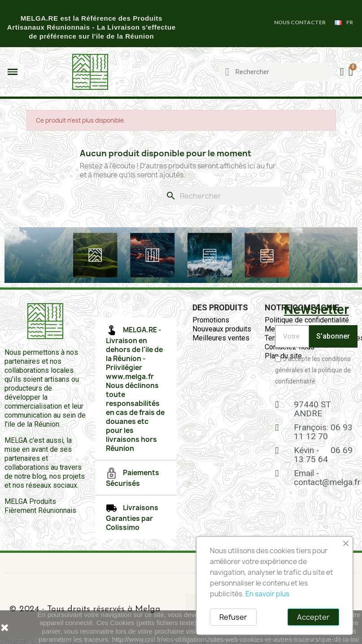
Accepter (313, 617)
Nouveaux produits (222, 329)
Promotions (211, 320)
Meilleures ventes (221, 338)
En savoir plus (267, 594)
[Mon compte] (342, 72)
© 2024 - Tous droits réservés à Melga (85, 609)
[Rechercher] (222, 196)
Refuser (233, 617)
